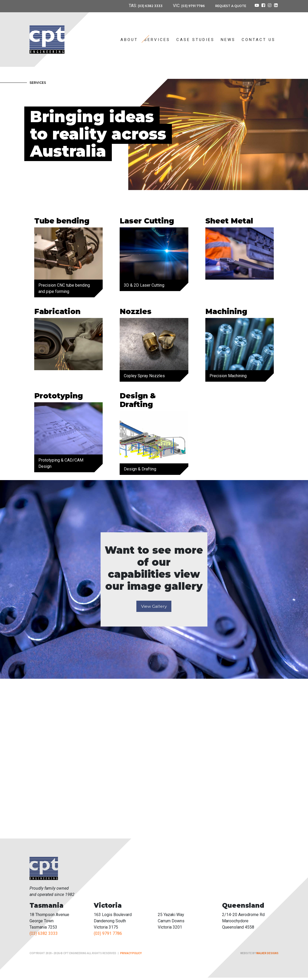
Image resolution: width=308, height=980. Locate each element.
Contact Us (258, 40)
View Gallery (154, 608)
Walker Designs (267, 956)
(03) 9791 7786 (185, 6)
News (228, 40)
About (129, 40)
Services (157, 40)
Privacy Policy (131, 956)
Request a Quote (228, 6)
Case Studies (195, 40)
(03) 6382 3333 (139, 6)
